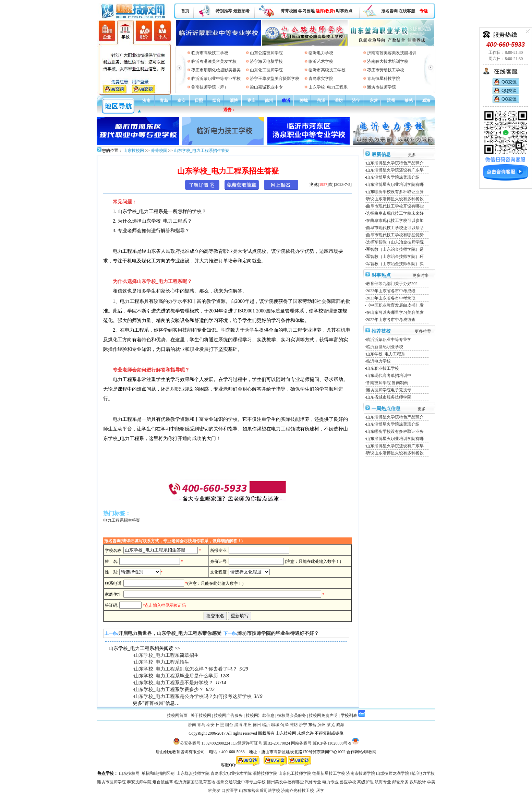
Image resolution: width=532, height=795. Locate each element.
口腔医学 (230, 791)
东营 (374, 100)
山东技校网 (133, 151)
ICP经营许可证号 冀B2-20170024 (261, 743)
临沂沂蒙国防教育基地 (195, 782)
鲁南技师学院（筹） (210, 87)
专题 (424, 11)
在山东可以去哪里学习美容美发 (395, 312)
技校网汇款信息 (260, 715)
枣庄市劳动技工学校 (386, 70)
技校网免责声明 (323, 715)
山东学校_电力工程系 (328, 87)
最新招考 (241, 11)
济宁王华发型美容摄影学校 (275, 79)
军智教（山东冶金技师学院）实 (395, 264)
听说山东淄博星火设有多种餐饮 (395, 199)
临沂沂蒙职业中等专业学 (389, 340)
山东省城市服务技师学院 (389, 397)
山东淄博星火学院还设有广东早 (395, 170)
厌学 (320, 791)
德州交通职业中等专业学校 (241, 782)
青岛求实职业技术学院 (231, 773)
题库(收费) (325, 11)
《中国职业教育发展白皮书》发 (395, 305)
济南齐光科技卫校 (298, 791)
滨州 (391, 100)
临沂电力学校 (321, 53)
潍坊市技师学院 (382, 87)
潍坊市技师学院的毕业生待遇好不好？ (278, 633)
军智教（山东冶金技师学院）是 (395, 249)
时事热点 (344, 11)
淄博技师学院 (265, 773)
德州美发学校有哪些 (285, 782)
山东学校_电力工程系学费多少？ (169, 690)
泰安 (181, 100)
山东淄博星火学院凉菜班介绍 (393, 177)
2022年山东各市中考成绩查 (391, 320)
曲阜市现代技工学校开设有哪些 (395, 206)
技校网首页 (177, 715)
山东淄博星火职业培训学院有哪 (395, 185)
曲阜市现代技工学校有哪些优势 (395, 235)
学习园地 (306, 11)
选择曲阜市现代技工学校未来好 (395, 213)
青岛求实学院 (321, 79)
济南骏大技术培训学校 (388, 61)
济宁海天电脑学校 (266, 61)
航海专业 (383, 782)
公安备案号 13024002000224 (205, 743)
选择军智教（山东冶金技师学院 (395, 242)
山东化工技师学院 (266, 70)
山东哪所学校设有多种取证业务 (395, 192)
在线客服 (407, 11)
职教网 (370, 752)
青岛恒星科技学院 (384, 79)
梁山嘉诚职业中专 (266, 87)
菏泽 (321, 100)
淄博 (234, 100)
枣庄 (251, 100)
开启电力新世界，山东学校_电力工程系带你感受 (170, 633)
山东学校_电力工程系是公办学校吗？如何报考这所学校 (193, 696)
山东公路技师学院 (266, 53)
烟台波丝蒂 (163, 782)
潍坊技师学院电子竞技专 (389, 390)
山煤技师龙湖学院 (392, 773)
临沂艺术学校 (321, 61)
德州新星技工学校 (329, 773)
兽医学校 (348, 782)
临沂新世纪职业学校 (385, 347)
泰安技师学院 (139, 782)
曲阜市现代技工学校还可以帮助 (395, 228)
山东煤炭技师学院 (193, 773)
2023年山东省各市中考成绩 (391, 291)
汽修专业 (313, 782)
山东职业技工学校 (383, 368)
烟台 (216, 100)
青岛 (164, 100)
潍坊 (339, 100)
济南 (146, 100)
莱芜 (409, 100)
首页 (185, 11)
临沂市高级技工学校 (210, 53)
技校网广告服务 (228, 715)
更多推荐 (423, 331)
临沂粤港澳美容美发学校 (214, 61)
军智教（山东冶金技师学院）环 (395, 257)
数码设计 (418, 782)
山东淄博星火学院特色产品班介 (395, 163)
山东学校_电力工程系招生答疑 (202, 151)
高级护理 (365, 782)
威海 (426, 100)
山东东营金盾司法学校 (259, 791)
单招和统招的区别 (158, 773)
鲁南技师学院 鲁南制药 (387, 383)
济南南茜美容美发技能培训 (392, 53)
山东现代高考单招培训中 (389, 376)
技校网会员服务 (292, 715)
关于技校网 (201, 715)
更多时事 (421, 275)
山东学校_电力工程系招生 (162, 662)
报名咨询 (389, 11)
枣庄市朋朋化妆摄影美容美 (216, 70)
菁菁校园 (289, 11)
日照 (199, 100)
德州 (269, 100)
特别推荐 (224, 11)
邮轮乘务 (400, 782)
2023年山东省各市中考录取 (391, 298)
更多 (412, 155)
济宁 (356, 100)
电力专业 (330, 782)
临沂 (286, 100)
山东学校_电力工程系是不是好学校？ (174, 683)
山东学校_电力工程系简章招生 (166, 655)
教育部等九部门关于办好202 (392, 284)
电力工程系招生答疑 (122, 520)
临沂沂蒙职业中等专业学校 (216, 79)
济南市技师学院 (361, 773)
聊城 (304, 100)
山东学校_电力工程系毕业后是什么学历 (176, 676)
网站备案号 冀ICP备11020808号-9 (321, 743)
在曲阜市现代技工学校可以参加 (395, 221)
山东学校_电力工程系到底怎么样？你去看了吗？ (186, 669)
